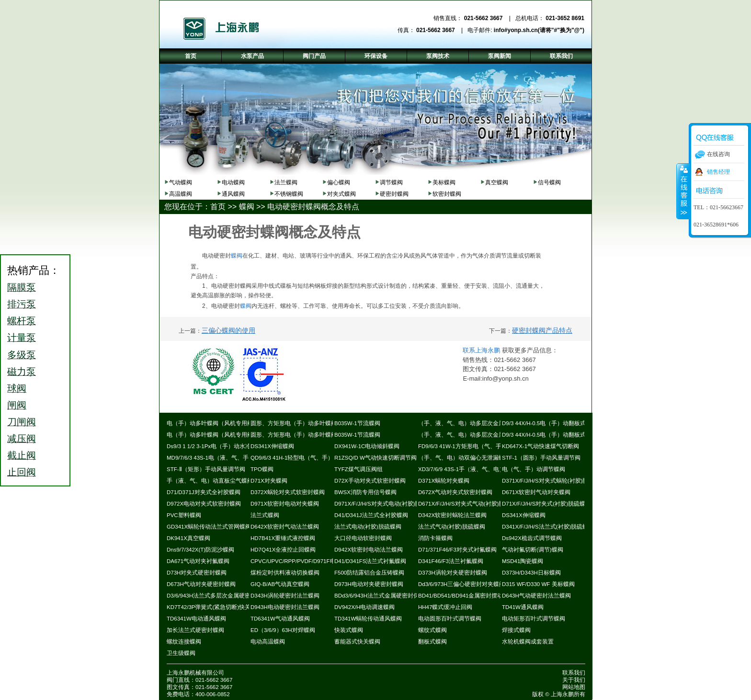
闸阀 (17, 405)
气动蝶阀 (181, 182)
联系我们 (574, 673)
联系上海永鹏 (481, 350)
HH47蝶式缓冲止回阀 (445, 607)
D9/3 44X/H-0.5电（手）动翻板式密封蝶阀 (555, 423)
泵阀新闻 (500, 56)
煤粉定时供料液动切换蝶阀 (285, 573)
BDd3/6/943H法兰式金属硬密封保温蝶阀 (385, 596)
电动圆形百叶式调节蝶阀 (450, 619)
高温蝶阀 (181, 194)
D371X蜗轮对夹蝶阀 (444, 481)
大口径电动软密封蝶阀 (363, 538)
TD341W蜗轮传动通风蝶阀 (368, 619)
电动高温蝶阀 (268, 642)
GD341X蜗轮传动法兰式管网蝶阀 (209, 527)
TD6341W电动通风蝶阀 (196, 619)
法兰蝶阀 (286, 182)
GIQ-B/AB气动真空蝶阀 (280, 584)
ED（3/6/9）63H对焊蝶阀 (283, 630)
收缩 (683, 191)
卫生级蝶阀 (181, 653)
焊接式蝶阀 (516, 630)
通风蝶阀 (233, 194)
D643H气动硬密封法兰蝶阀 (536, 596)
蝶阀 (247, 207)
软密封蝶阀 (447, 194)
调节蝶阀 (391, 182)
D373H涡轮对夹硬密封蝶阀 (453, 573)
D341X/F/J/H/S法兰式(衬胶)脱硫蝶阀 (548, 527)
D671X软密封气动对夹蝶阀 (536, 492)
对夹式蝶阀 (341, 194)
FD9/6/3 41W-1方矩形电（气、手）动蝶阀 (471, 446)
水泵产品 (252, 56)
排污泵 (22, 304)
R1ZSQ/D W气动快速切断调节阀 (375, 458)
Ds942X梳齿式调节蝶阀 (532, 538)
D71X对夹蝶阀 (269, 481)
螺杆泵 (22, 321)
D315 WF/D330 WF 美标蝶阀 (538, 584)
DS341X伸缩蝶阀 (272, 446)
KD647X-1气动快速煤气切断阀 (540, 446)
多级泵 (22, 355)
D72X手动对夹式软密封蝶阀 (370, 481)
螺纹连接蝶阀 (184, 642)
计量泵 (22, 338)
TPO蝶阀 (262, 469)
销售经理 (718, 172)
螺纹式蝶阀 (432, 630)
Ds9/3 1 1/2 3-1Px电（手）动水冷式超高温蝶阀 (226, 446)
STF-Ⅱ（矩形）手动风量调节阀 (206, 469)
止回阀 (22, 472)
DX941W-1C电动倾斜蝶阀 (367, 446)
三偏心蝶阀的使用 (228, 330)
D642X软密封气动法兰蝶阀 (285, 527)
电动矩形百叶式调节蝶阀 (534, 619)
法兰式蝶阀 (265, 515)
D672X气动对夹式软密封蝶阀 (455, 492)
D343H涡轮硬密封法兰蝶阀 (285, 596)
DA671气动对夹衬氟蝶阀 (198, 561)
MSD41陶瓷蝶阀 (523, 561)
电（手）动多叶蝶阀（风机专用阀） (213, 423)
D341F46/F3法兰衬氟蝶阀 (451, 561)
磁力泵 (22, 372)
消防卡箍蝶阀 (435, 538)
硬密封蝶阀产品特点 (542, 330)
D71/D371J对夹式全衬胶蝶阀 (204, 492)
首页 (218, 207)
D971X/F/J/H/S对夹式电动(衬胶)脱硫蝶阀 (386, 504)
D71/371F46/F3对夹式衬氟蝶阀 (457, 550)
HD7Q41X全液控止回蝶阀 (283, 550)
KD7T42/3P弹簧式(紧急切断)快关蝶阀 (214, 607)
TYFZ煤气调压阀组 (358, 469)
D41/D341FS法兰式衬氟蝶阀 (370, 561)
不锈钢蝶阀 (289, 194)
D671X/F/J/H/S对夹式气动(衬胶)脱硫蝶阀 (470, 504)
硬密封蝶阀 (394, 194)
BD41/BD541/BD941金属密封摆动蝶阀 (466, 596)
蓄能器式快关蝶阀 (357, 642)
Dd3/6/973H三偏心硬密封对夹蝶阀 (461, 584)
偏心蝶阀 (339, 182)
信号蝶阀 (549, 182)
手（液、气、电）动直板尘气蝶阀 (210, 481)
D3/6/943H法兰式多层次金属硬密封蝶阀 (217, 596)
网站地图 (574, 687)
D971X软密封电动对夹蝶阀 (285, 504)
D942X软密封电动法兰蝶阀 (369, 550)
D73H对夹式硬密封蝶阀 (197, 573)
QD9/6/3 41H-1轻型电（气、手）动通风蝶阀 (306, 458)
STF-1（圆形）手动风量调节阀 (541, 458)
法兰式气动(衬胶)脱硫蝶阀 (452, 527)
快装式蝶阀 (349, 630)
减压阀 (22, 439)
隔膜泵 (22, 287)
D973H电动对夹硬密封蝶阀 (369, 584)
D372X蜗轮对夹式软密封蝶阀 (288, 492)
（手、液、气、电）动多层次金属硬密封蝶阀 (476, 423)
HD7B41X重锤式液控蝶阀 (283, 538)
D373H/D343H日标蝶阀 (531, 573)
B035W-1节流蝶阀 (357, 423)
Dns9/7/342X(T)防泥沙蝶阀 (200, 550)
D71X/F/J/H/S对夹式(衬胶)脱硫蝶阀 (546, 504)
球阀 (17, 388)
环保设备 (376, 56)
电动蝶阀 (233, 182)
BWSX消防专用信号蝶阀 (365, 492)
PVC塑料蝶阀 (184, 515)
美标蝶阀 (444, 182)
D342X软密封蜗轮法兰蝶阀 (452, 515)
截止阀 (22, 455)
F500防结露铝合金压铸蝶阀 (369, 573)
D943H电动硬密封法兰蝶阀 (285, 607)
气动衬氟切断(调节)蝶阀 (533, 550)
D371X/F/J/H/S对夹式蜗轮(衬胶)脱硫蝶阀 (554, 481)
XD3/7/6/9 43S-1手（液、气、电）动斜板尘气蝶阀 (482, 469)
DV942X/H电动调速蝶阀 (364, 607)
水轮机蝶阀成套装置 (528, 642)
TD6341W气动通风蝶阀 (280, 619)
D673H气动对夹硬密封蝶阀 (201, 584)
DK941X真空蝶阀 (188, 538)
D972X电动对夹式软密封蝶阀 (204, 504)
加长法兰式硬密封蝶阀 (195, 630)
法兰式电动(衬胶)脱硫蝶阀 (368, 527)
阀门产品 (314, 56)
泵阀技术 (438, 56)
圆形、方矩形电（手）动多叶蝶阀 (294, 423)
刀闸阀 (22, 422)
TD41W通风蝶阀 (523, 607)
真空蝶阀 (497, 182)
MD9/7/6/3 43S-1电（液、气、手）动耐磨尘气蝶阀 (231, 458)
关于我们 (574, 680)
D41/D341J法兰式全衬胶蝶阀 (371, 515)
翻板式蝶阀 (432, 642)
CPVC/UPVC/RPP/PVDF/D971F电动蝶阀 (302, 561)
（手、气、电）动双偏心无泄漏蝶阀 (464, 458)
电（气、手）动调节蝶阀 (534, 469)
